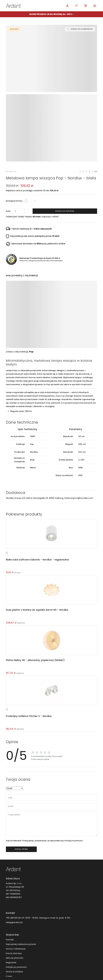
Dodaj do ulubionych (82, 29)
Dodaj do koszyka (65, 161)
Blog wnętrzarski (14, 936)
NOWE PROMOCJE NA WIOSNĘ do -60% (51, 14)
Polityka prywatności (16, 918)
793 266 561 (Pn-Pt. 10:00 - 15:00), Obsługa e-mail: (31, 868)
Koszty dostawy (14, 904)
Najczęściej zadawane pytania (21, 895)
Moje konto (11, 931)
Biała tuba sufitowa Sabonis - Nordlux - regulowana (37, 510)
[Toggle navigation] (95, 6)
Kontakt (10, 890)
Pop (31, 302)
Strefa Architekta (14, 922)
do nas (36, 167)
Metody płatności (15, 908)
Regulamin (11, 913)
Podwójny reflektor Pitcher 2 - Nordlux (28, 666)
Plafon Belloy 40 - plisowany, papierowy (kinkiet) (35, 610)
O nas (9, 927)
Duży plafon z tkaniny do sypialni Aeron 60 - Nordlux (37, 560)
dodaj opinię (21, 800)
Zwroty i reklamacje (16, 899)
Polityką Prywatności (74, 791)
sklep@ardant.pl (14, 873)
